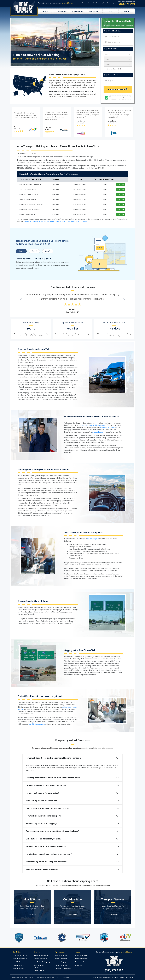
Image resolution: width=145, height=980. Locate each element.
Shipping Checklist (81, 955)
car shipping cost (93, 539)
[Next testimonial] (124, 300)
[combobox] (118, 37)
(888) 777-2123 (127, 4)
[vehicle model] (118, 64)
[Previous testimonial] (21, 300)
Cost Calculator (94, 11)
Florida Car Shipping (61, 959)
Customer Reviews (19, 965)
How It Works (62, 11)
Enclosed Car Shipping (41, 959)
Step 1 (21, 251)
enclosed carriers (98, 432)
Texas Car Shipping (60, 962)
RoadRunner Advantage (20, 959)
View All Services (39, 971)
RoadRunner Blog (18, 969)
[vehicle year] (118, 54)
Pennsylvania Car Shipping (63, 969)
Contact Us (79, 965)
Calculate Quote (118, 89)
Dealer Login (100, 3)
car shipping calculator (37, 724)
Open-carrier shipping (108, 427)
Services (45, 11)
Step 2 (34, 251)
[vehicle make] (118, 59)
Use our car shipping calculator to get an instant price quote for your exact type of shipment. (56, 221)
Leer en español (80, 962)
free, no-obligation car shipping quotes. (92, 425)
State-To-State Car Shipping (42, 962)
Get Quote (121, 184)
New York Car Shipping (61, 965)
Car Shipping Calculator (20, 955)
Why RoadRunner (77, 11)
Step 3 (48, 251)
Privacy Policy (66, 977)
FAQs (111, 11)
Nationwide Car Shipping (41, 955)
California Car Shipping (61, 955)
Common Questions (81, 959)
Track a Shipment (88, 3)
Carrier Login (111, 3)
